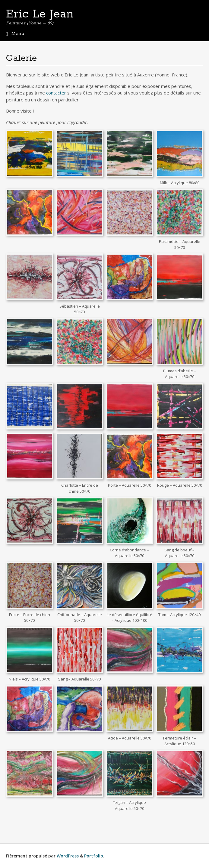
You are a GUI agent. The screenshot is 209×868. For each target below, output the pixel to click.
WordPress (68, 856)
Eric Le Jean (40, 14)
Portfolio (94, 856)
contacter (56, 93)
